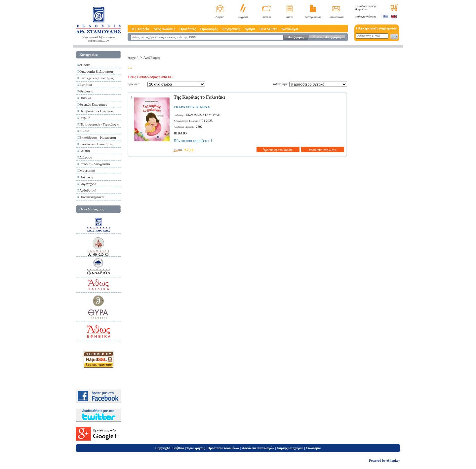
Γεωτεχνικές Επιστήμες (97, 78)
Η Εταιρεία (140, 29)
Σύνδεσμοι (313, 448)
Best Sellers (268, 29)
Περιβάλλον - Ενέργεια (96, 111)
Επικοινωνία (336, 17)
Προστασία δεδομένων (223, 448)
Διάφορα (86, 157)
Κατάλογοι (290, 29)
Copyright (163, 448)
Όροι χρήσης (196, 448)
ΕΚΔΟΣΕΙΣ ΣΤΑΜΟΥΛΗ (203, 115)
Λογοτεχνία (88, 184)
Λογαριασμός (313, 17)
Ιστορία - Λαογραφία (95, 164)
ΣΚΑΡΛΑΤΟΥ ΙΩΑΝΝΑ (192, 107)
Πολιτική (86, 177)
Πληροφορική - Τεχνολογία (99, 124)
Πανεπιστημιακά (92, 197)
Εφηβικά (86, 85)
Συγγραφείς (231, 29)
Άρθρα (250, 29)
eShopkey (393, 461)
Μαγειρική (87, 170)
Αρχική (220, 17)
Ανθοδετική (88, 190)
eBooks (85, 65)
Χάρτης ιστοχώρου (290, 448)
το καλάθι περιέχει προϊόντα (366, 8)
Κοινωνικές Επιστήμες (96, 144)
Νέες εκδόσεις (164, 29)
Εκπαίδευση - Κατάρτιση (98, 137)
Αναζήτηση (296, 37)
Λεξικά (85, 151)
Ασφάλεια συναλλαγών (258, 448)
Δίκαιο (84, 131)
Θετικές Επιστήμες (93, 104)
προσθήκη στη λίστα (323, 150)
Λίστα (290, 17)
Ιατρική (85, 118)
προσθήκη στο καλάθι (278, 150)
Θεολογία (86, 91)
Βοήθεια (178, 448)
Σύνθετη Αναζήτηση (326, 37)
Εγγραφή (243, 17)
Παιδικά (85, 98)
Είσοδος (266, 17)
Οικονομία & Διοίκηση (96, 71)
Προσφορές (209, 29)
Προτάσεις (188, 29)
